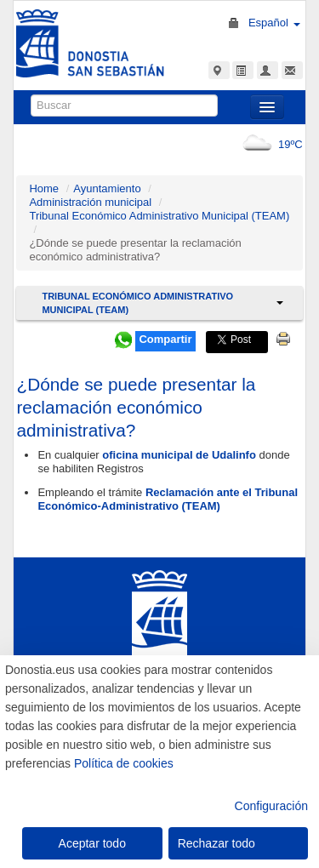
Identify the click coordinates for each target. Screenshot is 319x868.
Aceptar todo (92, 843)
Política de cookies (124, 763)
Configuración (271, 806)
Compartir (165, 339)
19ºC (269, 144)
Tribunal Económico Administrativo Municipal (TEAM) (159, 216)
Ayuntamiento (107, 188)
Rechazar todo (216, 843)
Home (44, 188)
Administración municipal (90, 202)
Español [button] (274, 23)
